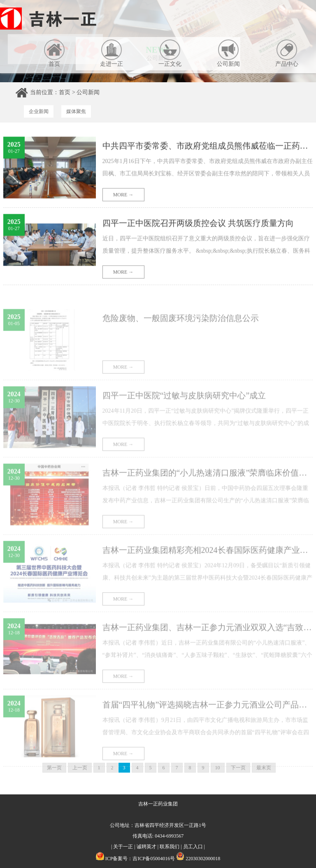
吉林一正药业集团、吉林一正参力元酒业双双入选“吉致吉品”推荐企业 (208, 636)
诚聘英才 (146, 847)
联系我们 (170, 847)
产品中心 (287, 53)
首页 (54, 53)
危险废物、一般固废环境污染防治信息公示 (181, 327)
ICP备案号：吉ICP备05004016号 (140, 859)
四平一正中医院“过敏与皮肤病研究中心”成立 (184, 404)
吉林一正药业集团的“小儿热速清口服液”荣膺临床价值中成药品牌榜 (208, 481)
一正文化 (170, 53)
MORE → (123, 197)
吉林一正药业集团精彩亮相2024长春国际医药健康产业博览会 (208, 559)
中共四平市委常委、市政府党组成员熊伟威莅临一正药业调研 (208, 148)
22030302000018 (198, 859)
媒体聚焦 (76, 111)
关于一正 (123, 847)
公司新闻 (228, 53)
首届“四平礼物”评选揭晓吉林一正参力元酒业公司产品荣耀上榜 (208, 713)
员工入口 (193, 847)
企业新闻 (39, 111)
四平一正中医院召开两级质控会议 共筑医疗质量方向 (198, 225)
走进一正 (112, 53)
